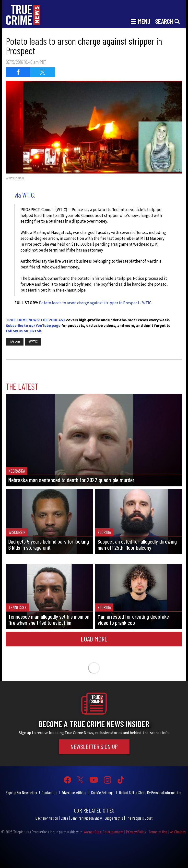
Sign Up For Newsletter (22, 792)
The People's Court (139, 818)
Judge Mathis (114, 818)
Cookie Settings (102, 792)
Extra (64, 818)
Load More (94, 639)
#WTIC (33, 342)
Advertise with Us (74, 792)
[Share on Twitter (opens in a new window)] (43, 72)
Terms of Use (158, 832)
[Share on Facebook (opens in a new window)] (18, 72)
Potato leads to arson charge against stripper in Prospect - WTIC (95, 303)
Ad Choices (178, 832)
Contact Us (49, 792)
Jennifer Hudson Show (86, 818)
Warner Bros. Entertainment (103, 832)
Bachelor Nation (47, 818)
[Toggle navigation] (141, 21)
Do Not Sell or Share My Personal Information (150, 792)
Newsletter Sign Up (94, 747)
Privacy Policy (136, 832)
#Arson (15, 342)
